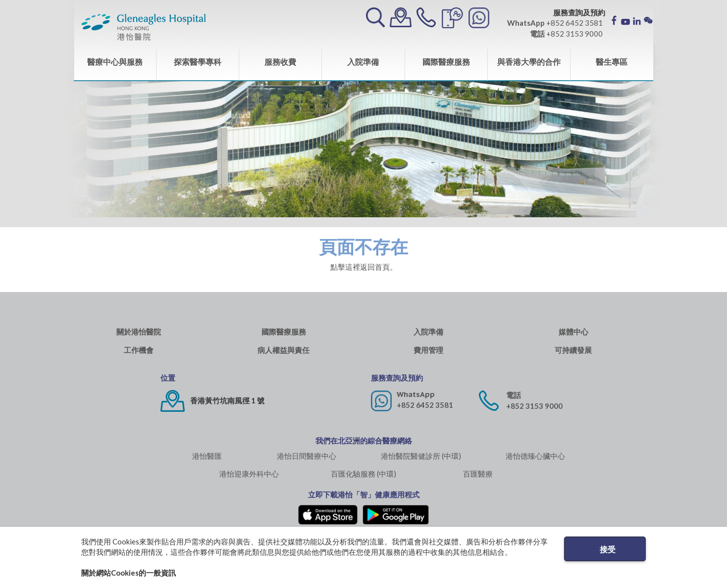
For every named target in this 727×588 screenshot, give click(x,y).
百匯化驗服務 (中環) (363, 474)
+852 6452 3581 (425, 405)
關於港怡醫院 (139, 332)
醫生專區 (612, 62)
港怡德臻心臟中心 (535, 456)
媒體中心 (573, 332)
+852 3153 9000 (534, 406)
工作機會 (139, 350)
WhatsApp (416, 394)
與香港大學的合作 (529, 62)
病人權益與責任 (284, 350)
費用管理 (428, 350)
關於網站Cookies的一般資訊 (129, 573)
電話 (514, 395)
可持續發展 (573, 350)
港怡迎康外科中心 (249, 474)
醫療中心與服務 (115, 62)
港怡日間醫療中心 (307, 456)
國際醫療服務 (446, 62)
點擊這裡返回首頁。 (364, 267)
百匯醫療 (478, 474)
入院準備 (363, 62)
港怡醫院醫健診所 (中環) (421, 456)
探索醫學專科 (198, 62)
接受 (608, 549)
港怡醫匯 (207, 456)
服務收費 (280, 62)
